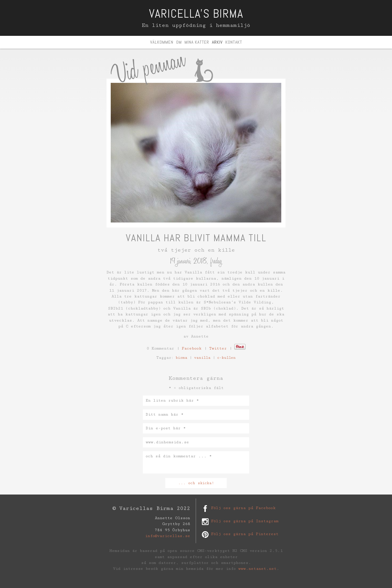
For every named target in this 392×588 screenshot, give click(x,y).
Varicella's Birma (196, 14)
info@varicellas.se (168, 536)
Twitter (218, 348)
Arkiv (217, 42)
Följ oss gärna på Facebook (243, 508)
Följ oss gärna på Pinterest (245, 534)
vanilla (202, 358)
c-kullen (226, 358)
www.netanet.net (257, 569)
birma (181, 358)
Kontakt (234, 42)
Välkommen (162, 42)
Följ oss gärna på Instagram (245, 521)
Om (179, 42)
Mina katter (197, 42)
